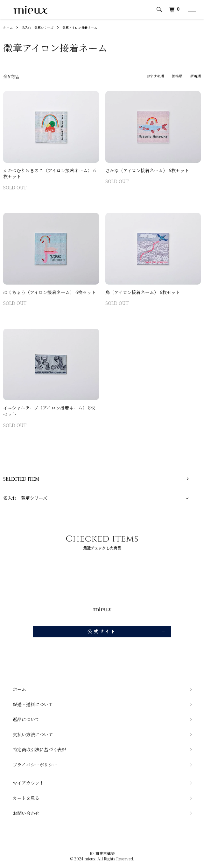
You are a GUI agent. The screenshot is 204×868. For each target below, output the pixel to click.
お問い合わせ (26, 813)
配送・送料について (33, 704)
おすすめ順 (155, 76)
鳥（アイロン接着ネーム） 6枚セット (143, 292)
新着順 (196, 76)
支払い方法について (33, 734)
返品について (26, 719)
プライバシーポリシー (35, 765)
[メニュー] (191, 10)
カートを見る (26, 798)
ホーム (8, 27)
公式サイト (102, 631)
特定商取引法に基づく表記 (39, 749)
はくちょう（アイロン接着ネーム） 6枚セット (49, 292)
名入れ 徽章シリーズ (38, 27)
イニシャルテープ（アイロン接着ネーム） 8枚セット (49, 411)
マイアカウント (28, 783)
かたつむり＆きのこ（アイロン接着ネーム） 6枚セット (49, 174)
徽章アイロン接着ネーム (80, 27)
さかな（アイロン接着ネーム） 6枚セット (147, 170)
